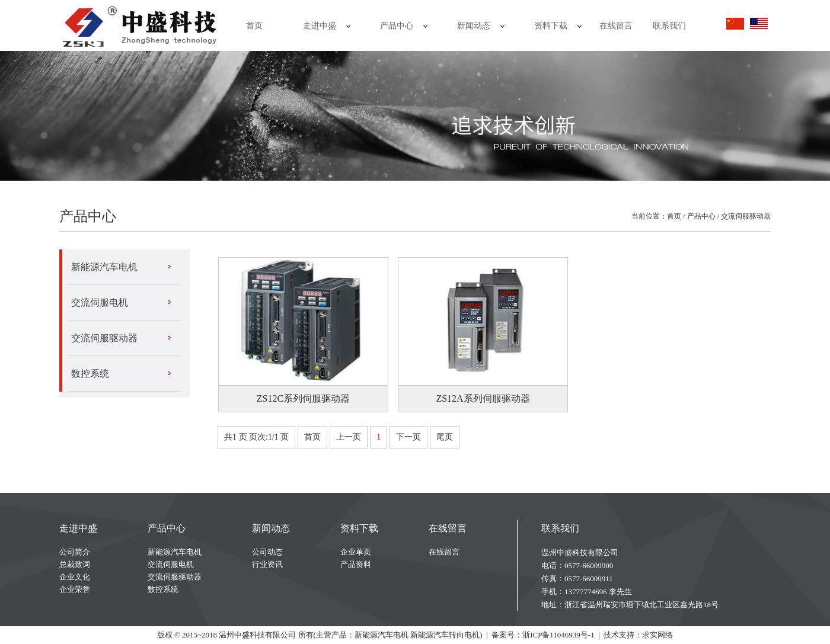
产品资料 (356, 564)
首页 (254, 25)
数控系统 (90, 374)
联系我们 (669, 25)
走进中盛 (320, 25)
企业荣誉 (75, 589)
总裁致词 (75, 564)
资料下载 (551, 25)
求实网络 (657, 635)
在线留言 (616, 25)
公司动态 (267, 552)
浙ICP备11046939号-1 (558, 635)
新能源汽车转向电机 (445, 635)
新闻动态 (474, 25)
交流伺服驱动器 (746, 216)
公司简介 (75, 552)
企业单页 (356, 552)
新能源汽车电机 (104, 267)
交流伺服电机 (100, 302)
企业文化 (75, 577)
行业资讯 (267, 564)
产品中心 (397, 25)
